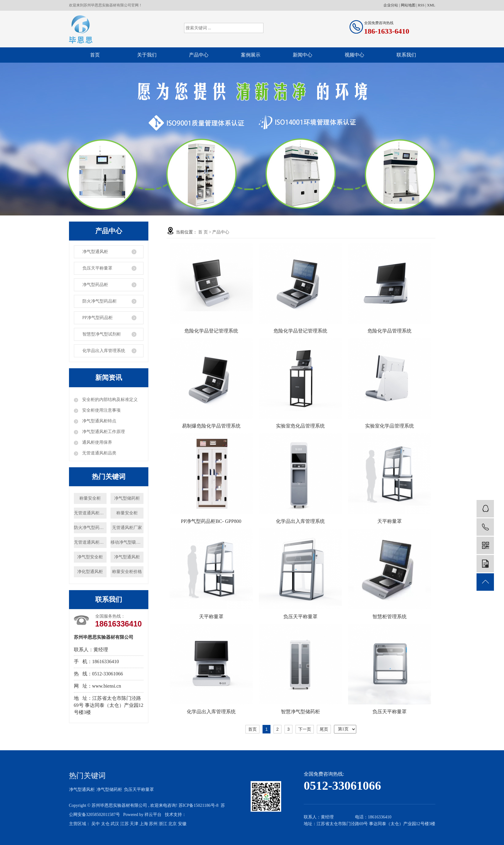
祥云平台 (153, 815)
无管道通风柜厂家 (90, 542)
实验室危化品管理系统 (300, 426)
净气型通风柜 (95, 252)
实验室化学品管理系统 (390, 426)
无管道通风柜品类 (99, 453)
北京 (172, 824)
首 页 (203, 232)
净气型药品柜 (95, 285)
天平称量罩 (390, 521)
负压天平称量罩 (97, 268)
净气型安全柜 (90, 557)
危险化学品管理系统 (390, 331)
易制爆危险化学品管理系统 (211, 426)
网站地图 (408, 5)
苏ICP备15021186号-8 (199, 805)
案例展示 (251, 55)
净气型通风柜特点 (99, 421)
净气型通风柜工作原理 (103, 432)
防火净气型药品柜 (100, 301)
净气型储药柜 (127, 498)
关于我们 (147, 55)
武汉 (115, 824)
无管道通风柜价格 (90, 513)
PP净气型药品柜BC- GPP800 (211, 521)
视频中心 (354, 55)
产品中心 (199, 55)
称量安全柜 (90, 498)
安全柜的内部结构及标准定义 (110, 400)
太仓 (105, 824)
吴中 (96, 824)
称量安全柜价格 (127, 572)
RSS (421, 5)
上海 (144, 824)
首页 (95, 55)
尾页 (324, 729)
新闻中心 (303, 55)
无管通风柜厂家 (127, 528)
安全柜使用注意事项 (101, 410)
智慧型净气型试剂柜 (102, 334)
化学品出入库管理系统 (104, 351)
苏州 (153, 824)
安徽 (182, 824)
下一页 (305, 729)
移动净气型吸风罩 (127, 542)
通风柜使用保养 (97, 442)
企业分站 (391, 5)
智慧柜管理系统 (390, 617)
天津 (134, 824)
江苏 (125, 824)
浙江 (163, 824)
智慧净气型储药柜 (300, 712)
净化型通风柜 (90, 572)
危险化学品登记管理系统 (211, 331)
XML (431, 5)
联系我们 (406, 55)
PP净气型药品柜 (98, 318)
